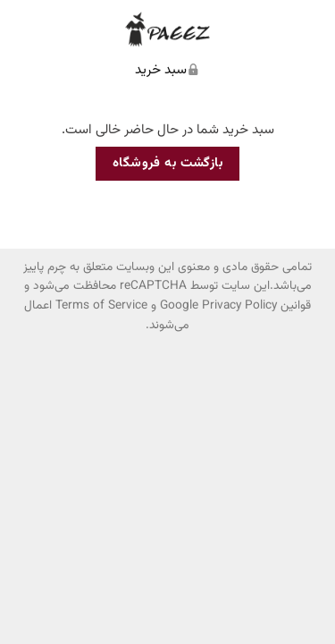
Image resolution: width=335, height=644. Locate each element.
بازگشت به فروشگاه (168, 163)
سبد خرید (161, 70)
